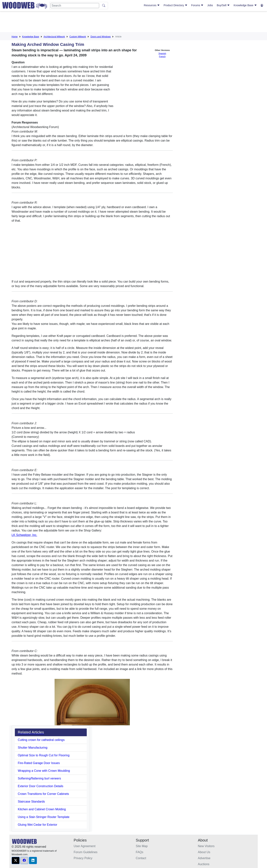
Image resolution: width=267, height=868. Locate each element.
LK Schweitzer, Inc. (24, 535)
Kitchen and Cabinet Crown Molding (42, 809)
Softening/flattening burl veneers (39, 778)
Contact (141, 858)
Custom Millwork (78, 37)
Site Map (142, 846)
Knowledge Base (245, 5)
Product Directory (176, 5)
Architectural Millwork (54, 37)
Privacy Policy (83, 858)
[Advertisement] (134, 22)
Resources (152, 5)
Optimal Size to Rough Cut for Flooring (44, 755)
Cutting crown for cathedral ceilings (41, 740)
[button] (16, 860)
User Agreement (85, 846)
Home (15, 37)
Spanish (162, 53)
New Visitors (206, 846)
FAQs (140, 852)
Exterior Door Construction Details (41, 786)
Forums (197, 5)
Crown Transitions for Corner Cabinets (43, 794)
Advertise (204, 858)
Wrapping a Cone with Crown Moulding (44, 771)
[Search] (75, 6)
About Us (204, 852)
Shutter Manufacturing (33, 748)
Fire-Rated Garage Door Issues (39, 763)
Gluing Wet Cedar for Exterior (38, 825)
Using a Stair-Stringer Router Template (44, 817)
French (162, 56)
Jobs (210, 5)
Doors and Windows (101, 37)
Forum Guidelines (86, 852)
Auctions (204, 864)
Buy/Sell (223, 5)
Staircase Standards (31, 802)
